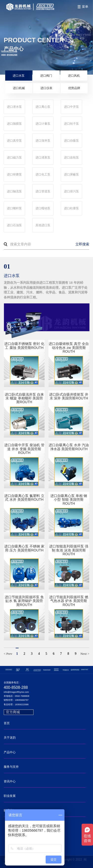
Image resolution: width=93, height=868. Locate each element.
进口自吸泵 (71, 141)
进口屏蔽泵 (71, 174)
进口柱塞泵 (71, 208)
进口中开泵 (71, 107)
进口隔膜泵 (14, 124)
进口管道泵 (43, 191)
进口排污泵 (71, 191)
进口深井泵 (43, 141)
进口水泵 (19, 76)
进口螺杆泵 (14, 208)
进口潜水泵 (14, 107)
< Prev (8, 654)
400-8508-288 (16, 687)
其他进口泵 (43, 225)
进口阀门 (46, 76)
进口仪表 (46, 88)
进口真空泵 (14, 141)
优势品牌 (74, 88)
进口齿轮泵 (71, 158)
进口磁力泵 (14, 158)
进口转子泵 (71, 124)
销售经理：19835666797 (16, 700)
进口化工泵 (43, 174)
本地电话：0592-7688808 (16, 696)
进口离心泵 (43, 107)
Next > (85, 654)
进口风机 (74, 76)
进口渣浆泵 (43, 158)
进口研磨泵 (14, 174)
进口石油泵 (14, 225)
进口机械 (19, 88)
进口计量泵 (43, 124)
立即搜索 (82, 244)
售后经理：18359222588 (16, 705)
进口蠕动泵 (43, 208)
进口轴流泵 (14, 191)
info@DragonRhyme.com (16, 692)
